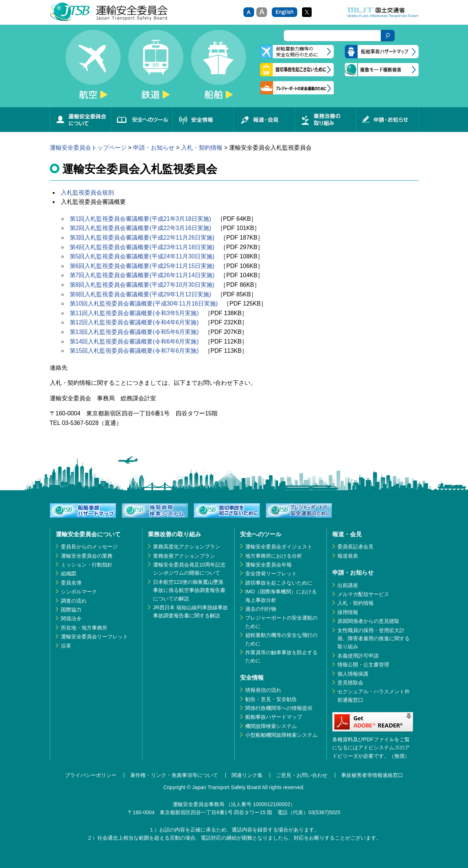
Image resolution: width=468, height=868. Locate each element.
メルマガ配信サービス (363, 594)
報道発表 (348, 556)
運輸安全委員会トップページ (88, 148)
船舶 (219, 69)
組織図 (69, 574)
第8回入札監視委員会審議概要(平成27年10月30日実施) (142, 285)
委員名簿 (71, 583)
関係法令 (71, 618)
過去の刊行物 (261, 609)
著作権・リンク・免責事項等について (174, 775)
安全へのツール (142, 120)
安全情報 (203, 120)
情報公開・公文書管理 (363, 665)
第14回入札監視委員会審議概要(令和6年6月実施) (134, 341)
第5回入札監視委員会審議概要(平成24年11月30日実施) (142, 256)
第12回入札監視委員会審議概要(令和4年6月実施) (134, 322)
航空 (93, 69)
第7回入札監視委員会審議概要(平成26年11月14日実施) (142, 275)
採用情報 (348, 612)
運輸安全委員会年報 (268, 565)
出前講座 (348, 585)
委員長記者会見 (356, 547)
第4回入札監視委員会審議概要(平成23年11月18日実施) (142, 247)
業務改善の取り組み (325, 120)
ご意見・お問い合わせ (302, 775)
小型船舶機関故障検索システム (281, 735)
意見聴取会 (350, 683)
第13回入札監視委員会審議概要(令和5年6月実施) (134, 332)
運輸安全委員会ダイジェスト (279, 547)
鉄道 (156, 69)
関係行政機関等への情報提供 (279, 708)
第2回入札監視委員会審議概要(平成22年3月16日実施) (141, 228)
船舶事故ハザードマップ (274, 717)
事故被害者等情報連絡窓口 (372, 775)
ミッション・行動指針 (87, 565)
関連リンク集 (247, 775)
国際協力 (71, 610)
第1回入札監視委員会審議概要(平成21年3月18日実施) (141, 219)
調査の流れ (74, 601)
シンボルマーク (79, 592)
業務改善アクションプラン (184, 556)
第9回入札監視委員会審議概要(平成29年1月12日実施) (141, 294)
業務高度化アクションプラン (187, 547)
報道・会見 (264, 120)
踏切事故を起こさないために (279, 583)
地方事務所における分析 (274, 556)
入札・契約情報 (202, 148)
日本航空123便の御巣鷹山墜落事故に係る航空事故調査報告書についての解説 (189, 590)
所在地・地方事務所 (84, 628)
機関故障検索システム (271, 726)
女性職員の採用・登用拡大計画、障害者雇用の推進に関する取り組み (374, 639)
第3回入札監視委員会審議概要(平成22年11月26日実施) (142, 238)
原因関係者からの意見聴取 (368, 621)
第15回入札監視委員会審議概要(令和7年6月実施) (134, 351)
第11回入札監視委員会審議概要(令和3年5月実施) (134, 313)
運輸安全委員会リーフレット (94, 637)
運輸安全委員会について (80, 120)
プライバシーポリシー (91, 775)
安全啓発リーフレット (271, 574)
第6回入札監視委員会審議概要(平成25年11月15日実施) (142, 266)
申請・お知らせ (387, 120)
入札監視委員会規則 (87, 193)
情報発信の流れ (263, 690)
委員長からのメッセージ (89, 547)
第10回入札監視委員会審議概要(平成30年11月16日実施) (144, 304)
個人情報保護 (353, 674)
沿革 (66, 646)
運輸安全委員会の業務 (87, 556)
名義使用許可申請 (358, 656)
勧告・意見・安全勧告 (271, 699)
